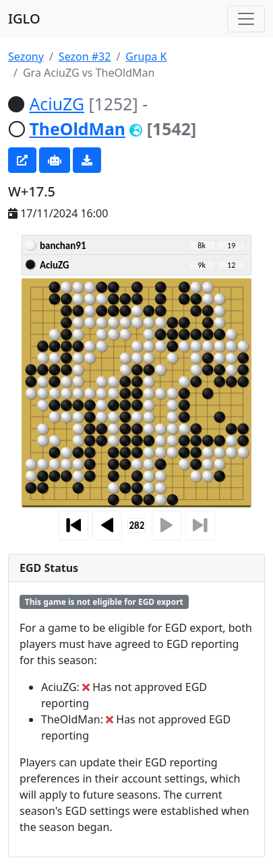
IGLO (24, 19)
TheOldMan (77, 129)
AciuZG (57, 104)
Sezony (26, 57)
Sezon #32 (85, 57)
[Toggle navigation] (246, 19)
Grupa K (146, 57)
